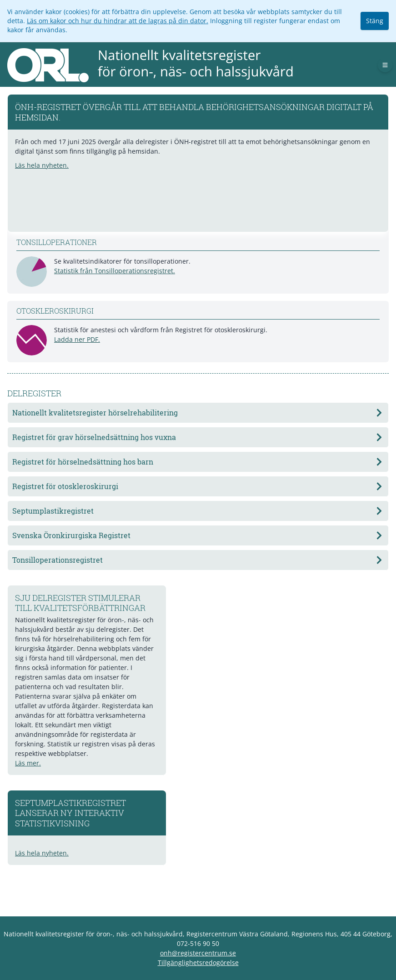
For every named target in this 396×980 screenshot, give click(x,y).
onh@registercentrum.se (198, 953)
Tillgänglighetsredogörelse (198, 962)
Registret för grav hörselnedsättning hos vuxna (198, 437)
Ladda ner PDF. (77, 339)
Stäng (375, 21)
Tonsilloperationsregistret (198, 560)
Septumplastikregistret (198, 511)
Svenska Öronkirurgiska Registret (198, 535)
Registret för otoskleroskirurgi (198, 486)
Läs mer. (28, 763)
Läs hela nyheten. (42, 165)
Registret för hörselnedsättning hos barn (198, 462)
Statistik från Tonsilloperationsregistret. (115, 271)
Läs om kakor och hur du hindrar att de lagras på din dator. (118, 21)
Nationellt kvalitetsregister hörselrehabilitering (198, 412)
